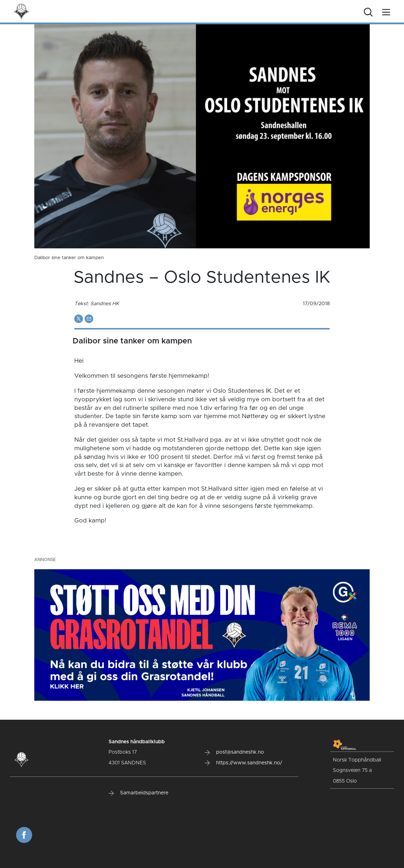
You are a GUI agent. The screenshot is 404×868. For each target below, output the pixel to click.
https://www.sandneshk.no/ (243, 763)
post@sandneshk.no (234, 752)
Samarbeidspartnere (138, 793)
